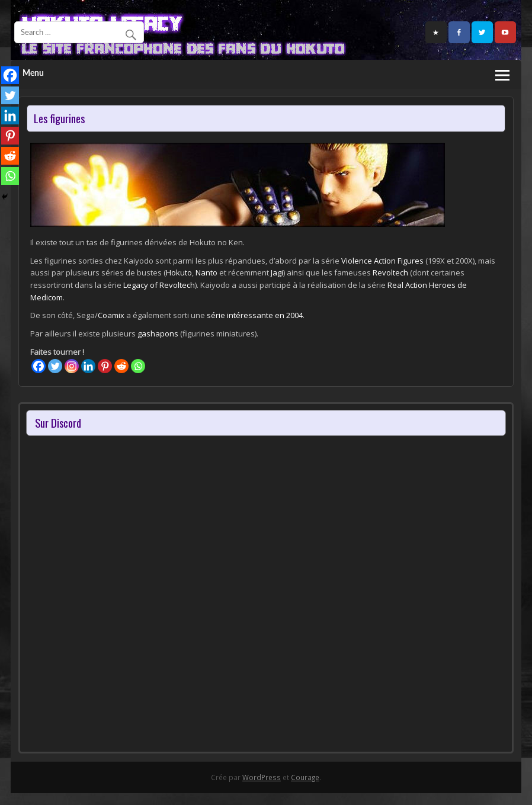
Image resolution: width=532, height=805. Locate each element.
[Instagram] (72, 366)
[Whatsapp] (138, 366)
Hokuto (179, 272)
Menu (33, 73)
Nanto (206, 272)
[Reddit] (121, 366)
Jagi (277, 272)
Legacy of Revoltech (159, 285)
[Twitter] (55, 366)
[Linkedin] (88, 366)
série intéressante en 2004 (254, 315)
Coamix (111, 315)
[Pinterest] (105, 366)
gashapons (158, 333)
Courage (305, 777)
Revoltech (390, 272)
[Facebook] (39, 366)
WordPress (262, 777)
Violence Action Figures (382, 261)
